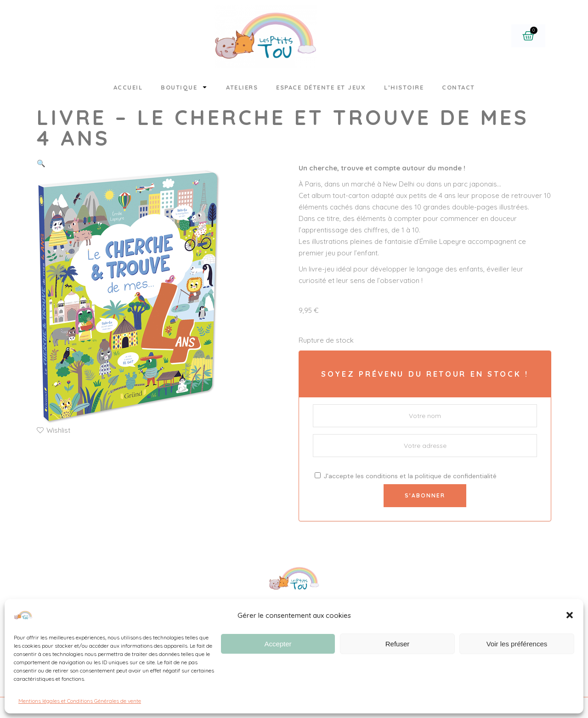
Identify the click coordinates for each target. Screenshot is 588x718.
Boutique (184, 87)
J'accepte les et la (406, 476)
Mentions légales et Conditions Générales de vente (80, 701)
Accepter (278, 644)
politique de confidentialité (456, 476)
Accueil (128, 87)
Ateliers (242, 87)
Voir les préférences (517, 644)
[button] (570, 615)
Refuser (398, 644)
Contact (458, 87)
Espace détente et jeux (321, 87)
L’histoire (404, 87)
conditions (382, 476)
